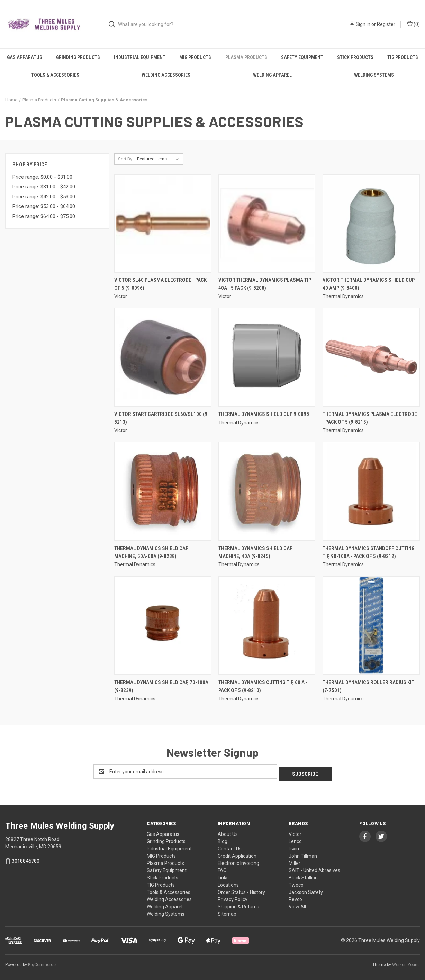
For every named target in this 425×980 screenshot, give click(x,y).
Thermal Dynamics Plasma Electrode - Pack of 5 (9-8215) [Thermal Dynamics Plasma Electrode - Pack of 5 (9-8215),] (370, 418)
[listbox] (159, 159)
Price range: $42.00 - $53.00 (44, 197)
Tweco (296, 883)
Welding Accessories (166, 75)
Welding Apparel (272, 75)
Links (223, 875)
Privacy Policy (233, 897)
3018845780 (26, 859)
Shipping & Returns (238, 904)
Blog (223, 839)
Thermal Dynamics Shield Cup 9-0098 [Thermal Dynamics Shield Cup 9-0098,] (264, 414)
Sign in (363, 24)
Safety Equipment (302, 57)
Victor (295, 832)
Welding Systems (374, 75)
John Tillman (303, 853)
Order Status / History (241, 890)
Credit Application (237, 853)
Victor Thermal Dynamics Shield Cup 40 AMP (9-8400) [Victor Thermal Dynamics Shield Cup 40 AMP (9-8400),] (369, 284)
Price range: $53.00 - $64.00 (44, 206)
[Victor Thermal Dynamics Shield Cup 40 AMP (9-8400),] (371, 223)
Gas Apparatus (25, 57)
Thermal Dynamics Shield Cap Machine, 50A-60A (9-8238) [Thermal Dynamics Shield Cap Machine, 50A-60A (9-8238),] (151, 552)
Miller (295, 861)
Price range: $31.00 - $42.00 (44, 187)
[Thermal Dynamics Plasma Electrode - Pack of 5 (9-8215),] (371, 357)
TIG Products (403, 57)
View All (297, 904)
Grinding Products (78, 57)
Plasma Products (246, 57)
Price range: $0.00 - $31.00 (42, 177)
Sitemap (227, 912)
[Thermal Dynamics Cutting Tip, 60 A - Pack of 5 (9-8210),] (267, 626)
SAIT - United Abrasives (314, 868)
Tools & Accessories (55, 75)
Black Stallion (303, 875)
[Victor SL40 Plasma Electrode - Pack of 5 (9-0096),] (163, 223)
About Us (228, 832)
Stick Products (355, 57)
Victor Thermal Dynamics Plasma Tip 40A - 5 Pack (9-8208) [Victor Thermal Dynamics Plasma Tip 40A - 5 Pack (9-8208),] (265, 284)
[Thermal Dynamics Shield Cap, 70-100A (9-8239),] (163, 626)
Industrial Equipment (140, 57)
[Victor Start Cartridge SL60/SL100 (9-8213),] (163, 357)
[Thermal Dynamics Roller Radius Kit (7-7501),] (371, 626)
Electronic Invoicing (238, 861)
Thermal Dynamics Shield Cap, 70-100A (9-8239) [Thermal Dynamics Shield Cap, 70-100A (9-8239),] (161, 686)
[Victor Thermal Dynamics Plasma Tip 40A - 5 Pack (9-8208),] (267, 223)
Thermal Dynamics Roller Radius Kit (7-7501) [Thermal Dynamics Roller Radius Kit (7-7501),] (368, 686)
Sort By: (126, 159)
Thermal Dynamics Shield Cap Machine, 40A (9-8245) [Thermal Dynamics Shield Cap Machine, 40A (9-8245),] (255, 552)
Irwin (294, 846)
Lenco (295, 839)
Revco (295, 897)
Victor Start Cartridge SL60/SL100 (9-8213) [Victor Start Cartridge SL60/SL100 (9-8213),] (162, 418)
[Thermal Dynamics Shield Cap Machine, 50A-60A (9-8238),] (163, 491)
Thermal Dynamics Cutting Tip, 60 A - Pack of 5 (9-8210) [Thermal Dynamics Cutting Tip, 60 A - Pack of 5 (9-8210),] (263, 686)
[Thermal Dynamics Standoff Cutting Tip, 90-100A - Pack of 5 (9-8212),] (371, 491)
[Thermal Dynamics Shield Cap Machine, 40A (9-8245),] (267, 491)
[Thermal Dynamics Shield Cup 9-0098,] (267, 357)
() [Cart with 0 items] (413, 24)
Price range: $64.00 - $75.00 (44, 216)
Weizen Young (406, 962)
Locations (228, 883)
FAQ (222, 868)
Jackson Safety (306, 890)
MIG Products (195, 57)
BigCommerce (42, 962)
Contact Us (230, 846)
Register (386, 24)
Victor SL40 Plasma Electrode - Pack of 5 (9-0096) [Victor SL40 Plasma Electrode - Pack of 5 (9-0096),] (160, 284)
